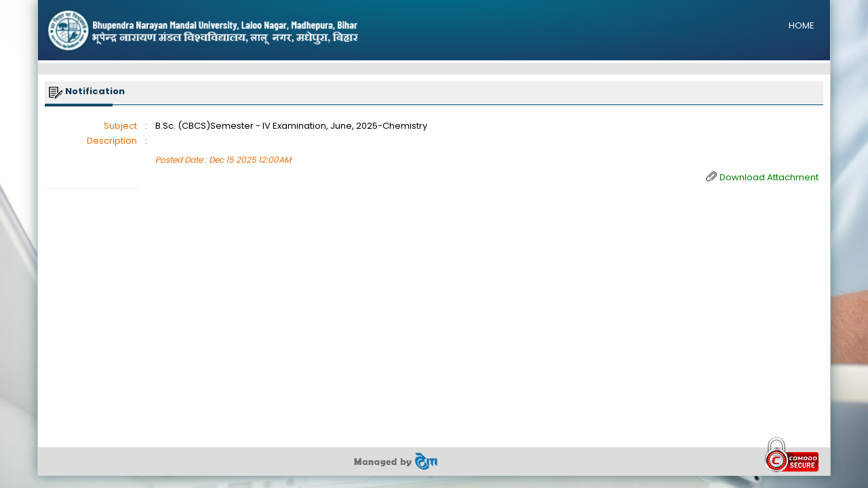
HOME (802, 25)
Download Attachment (769, 177)
